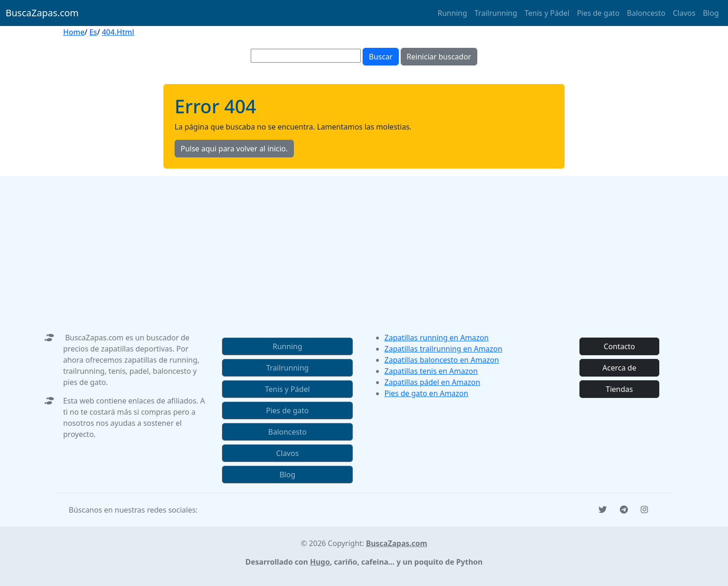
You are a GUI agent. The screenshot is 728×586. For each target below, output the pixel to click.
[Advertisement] (364, 241)
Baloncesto (646, 13)
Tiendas (619, 389)
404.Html (118, 32)
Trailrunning (496, 13)
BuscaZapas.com (42, 13)
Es (93, 32)
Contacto (619, 346)
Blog (711, 13)
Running (452, 13)
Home (74, 32)
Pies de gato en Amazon (426, 393)
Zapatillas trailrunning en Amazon (443, 349)
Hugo (320, 562)
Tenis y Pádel (547, 13)
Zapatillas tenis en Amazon (431, 371)
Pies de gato (598, 13)
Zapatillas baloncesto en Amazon (442, 360)
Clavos (684, 13)
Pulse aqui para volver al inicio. (234, 149)
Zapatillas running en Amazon (437, 338)
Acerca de (620, 368)
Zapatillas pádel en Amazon (432, 382)
